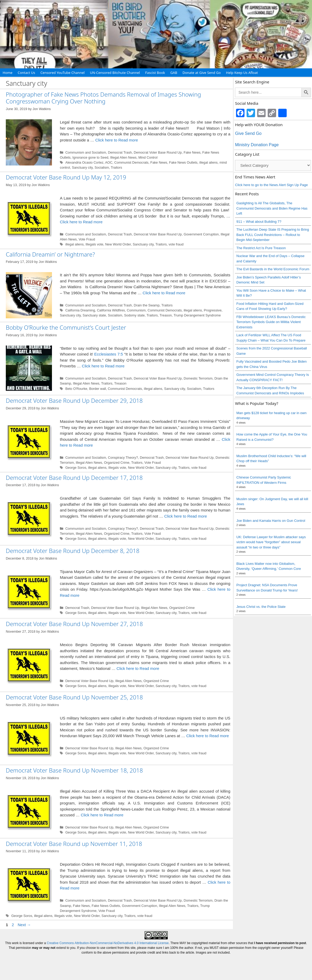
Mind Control (148, 157)
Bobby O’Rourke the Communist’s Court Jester (66, 327)
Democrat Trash (120, 152)
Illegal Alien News (123, 157)
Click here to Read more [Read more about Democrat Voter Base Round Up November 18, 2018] (102, 815)
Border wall (98, 389)
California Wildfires (111, 310)
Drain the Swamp (147, 305)
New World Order (118, 244)
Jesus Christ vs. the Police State (261, 607)
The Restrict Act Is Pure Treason (261, 248)
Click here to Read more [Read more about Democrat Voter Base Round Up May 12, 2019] (81, 222)
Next (24, 925)
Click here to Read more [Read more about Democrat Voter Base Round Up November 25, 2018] (208, 736)
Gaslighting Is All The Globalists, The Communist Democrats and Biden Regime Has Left (272, 208)
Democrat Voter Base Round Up (158, 152)
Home (8, 73)
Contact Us (26, 73)
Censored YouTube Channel (63, 73)
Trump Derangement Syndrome (197, 315)
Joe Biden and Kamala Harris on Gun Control (271, 521)
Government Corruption (201, 234)
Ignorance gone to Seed (90, 157)
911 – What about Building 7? (259, 222)
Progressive (213, 310)
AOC (109, 162)
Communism (136, 310)
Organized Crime (117, 463)
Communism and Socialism (86, 152)
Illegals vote (94, 244)
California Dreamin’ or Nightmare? (50, 254)
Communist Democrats (131, 162)
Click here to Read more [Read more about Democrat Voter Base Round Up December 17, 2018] (186, 516)
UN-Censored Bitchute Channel (115, 73)
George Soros (76, 468)
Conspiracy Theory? (123, 458)
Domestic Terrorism (198, 378)
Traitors (116, 167)
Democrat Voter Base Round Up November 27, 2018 (74, 624)
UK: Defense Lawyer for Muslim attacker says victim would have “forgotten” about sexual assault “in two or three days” (271, 542)
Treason (166, 315)
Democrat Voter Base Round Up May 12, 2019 (66, 177)
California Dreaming (80, 310)
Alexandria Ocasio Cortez (85, 162)
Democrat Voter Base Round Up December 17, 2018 (74, 477)
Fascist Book (155, 73)
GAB (174, 73)
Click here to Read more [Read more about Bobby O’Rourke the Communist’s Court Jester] (103, 366)
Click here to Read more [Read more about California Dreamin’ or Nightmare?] (164, 293)
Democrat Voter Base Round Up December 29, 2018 (74, 400)
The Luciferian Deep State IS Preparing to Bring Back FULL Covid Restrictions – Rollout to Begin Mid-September (273, 235)
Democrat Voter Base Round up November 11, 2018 (74, 844)
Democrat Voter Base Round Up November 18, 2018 (74, 770)
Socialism (102, 167)
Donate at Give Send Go (202, 73)
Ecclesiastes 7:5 (109, 354)
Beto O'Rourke (76, 389)
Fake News (192, 152)
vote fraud (176, 244)
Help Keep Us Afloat (242, 73)
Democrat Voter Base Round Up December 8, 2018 (73, 551)
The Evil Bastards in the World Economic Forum (273, 269)
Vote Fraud (87, 239)
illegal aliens (208, 162)
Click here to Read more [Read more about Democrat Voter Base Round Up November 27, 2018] (138, 668)
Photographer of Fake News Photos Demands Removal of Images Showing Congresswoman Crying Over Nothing (103, 98)
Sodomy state (135, 315)
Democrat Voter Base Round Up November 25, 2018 (74, 697)
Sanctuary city (82, 167)
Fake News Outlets (183, 162)
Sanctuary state (94, 315)
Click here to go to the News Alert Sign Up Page (271, 185)
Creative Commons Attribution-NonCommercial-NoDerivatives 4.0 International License (108, 943)
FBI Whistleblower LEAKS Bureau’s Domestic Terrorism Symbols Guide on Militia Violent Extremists (271, 322)
